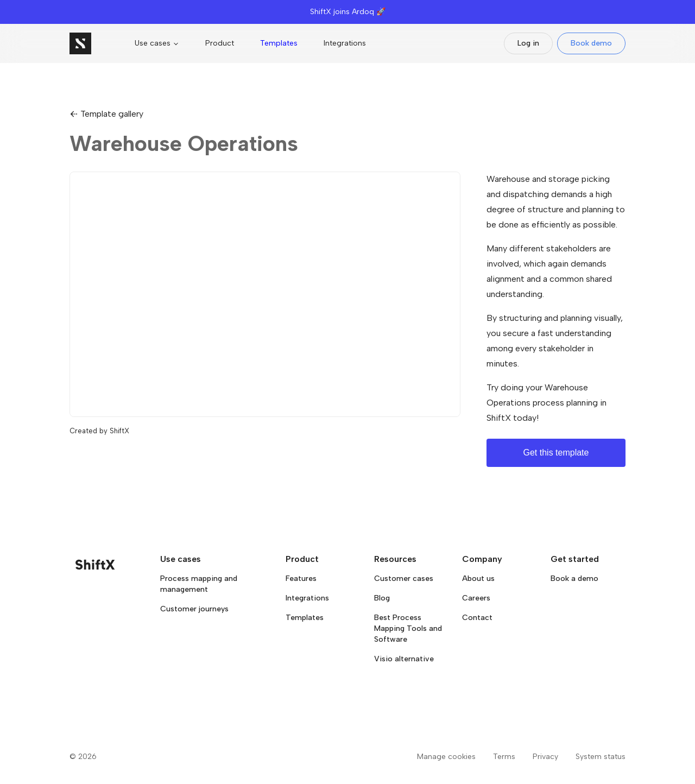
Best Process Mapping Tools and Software (408, 628)
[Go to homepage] (80, 43)
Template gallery (106, 114)
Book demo (591, 43)
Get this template (556, 453)
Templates (279, 43)
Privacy (545, 757)
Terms (504, 757)
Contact (477, 618)
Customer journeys (194, 609)
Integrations (345, 43)
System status (601, 757)
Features (301, 578)
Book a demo (574, 578)
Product (220, 43)
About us (478, 578)
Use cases (157, 43)
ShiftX (119, 431)
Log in (528, 43)
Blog (382, 598)
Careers (476, 598)
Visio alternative (404, 659)
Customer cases (404, 578)
